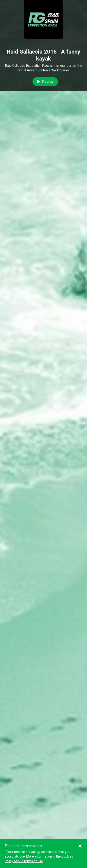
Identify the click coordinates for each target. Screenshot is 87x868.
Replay (45, 82)
